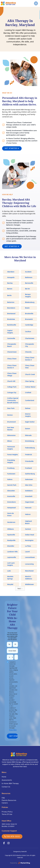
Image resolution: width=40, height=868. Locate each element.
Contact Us (6, 787)
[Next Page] (20, 588)
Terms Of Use (7, 814)
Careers (5, 803)
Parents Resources (9, 800)
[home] (9, 3)
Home (4, 777)
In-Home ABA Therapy (10, 783)
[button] (36, 3)
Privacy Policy (7, 812)
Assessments (7, 780)
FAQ (3, 798)
